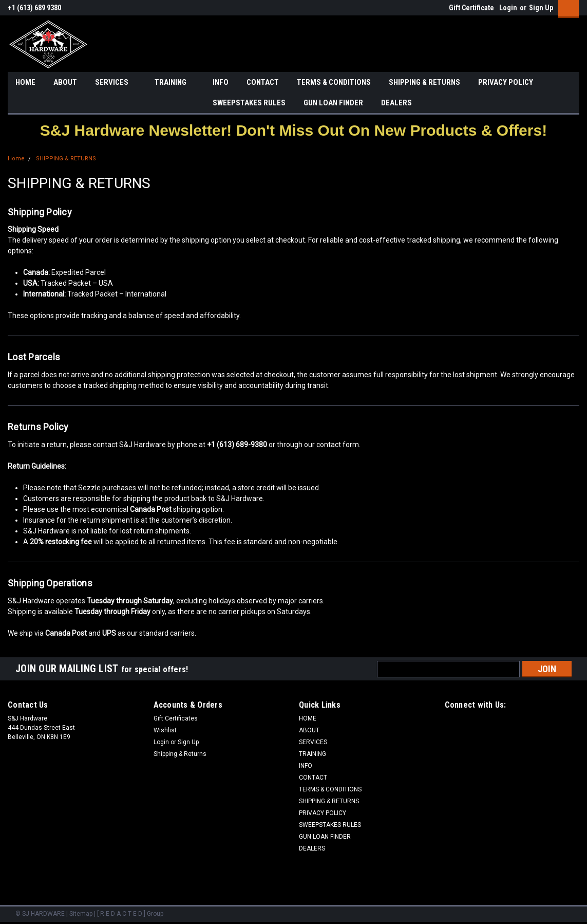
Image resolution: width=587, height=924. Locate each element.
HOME (25, 82)
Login (508, 8)
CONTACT (263, 82)
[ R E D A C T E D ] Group (130, 914)
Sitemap (81, 914)
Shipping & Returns (180, 754)
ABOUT (65, 82)
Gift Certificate (471, 8)
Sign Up (541, 8)
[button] (293, 130)
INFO (221, 82)
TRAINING (175, 83)
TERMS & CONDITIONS (334, 82)
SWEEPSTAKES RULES (249, 103)
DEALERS (396, 103)
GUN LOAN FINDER (333, 103)
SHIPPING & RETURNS (424, 82)
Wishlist (165, 730)
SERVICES (116, 83)
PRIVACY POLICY (506, 82)
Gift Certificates (176, 718)
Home (16, 159)
